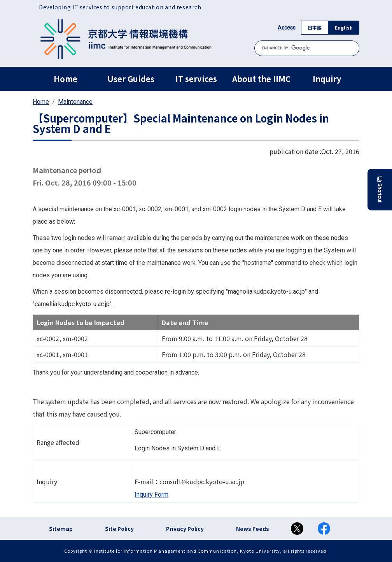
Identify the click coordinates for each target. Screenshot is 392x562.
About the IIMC (261, 79)
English (344, 27)
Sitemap (61, 529)
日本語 (315, 27)
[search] (307, 48)
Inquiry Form (151, 495)
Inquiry (327, 79)
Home (66, 79)
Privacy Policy (185, 529)
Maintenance (75, 102)
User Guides (131, 79)
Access (287, 28)
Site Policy (119, 529)
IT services (196, 79)
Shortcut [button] (380, 190)
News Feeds (253, 529)
